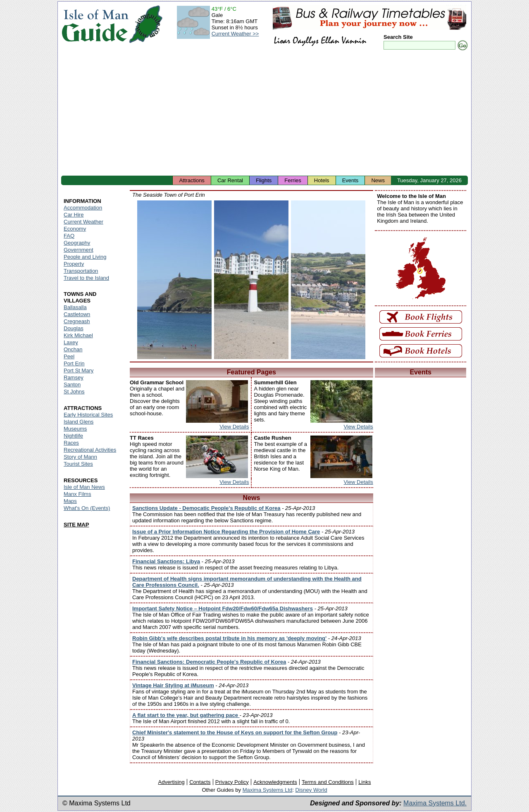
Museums (75, 429)
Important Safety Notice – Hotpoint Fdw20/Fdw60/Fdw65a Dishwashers (223, 608)
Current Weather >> (235, 34)
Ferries (293, 180)
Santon (72, 385)
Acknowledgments (275, 782)
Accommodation (83, 208)
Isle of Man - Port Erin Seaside (251, 280)
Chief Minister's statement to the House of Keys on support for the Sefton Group (235, 732)
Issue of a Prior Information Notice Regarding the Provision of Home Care (226, 532)
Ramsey (74, 377)
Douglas (74, 328)
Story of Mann (80, 457)
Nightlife (73, 436)
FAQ (69, 236)
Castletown (77, 314)
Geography (77, 243)
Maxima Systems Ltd (268, 790)
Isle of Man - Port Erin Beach (174, 280)
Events (350, 180)
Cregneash (77, 321)
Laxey (71, 342)
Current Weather (83, 222)
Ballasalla (75, 307)
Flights (264, 180)
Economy (75, 229)
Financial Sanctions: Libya (166, 561)
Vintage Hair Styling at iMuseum (173, 685)
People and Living (85, 257)
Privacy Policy (232, 782)
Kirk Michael (78, 335)
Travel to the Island (86, 278)
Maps (70, 501)
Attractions (192, 180)
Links (365, 782)
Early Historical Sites (88, 415)
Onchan (73, 349)
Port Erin (74, 363)
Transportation (81, 271)
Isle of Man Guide (95, 24)
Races (71, 443)
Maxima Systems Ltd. (435, 803)
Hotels (322, 180)
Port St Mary (79, 370)
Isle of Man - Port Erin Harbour (328, 280)
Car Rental (230, 180)
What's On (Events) (87, 508)
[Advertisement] (264, 114)
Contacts (200, 782)
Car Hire (74, 215)
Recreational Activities (90, 450)
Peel (69, 356)
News (378, 180)
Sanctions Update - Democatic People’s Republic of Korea (206, 508)
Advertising (171, 782)
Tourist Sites (78, 464)
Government (79, 250)
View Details (234, 427)
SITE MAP (76, 525)
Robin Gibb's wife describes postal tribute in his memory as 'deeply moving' (229, 638)
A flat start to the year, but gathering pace (186, 715)
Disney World (311, 790)
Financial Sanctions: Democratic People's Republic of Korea (209, 662)
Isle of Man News (84, 487)
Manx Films (77, 494)
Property (74, 264)
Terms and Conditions (328, 782)
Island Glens (79, 422)
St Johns (74, 392)
